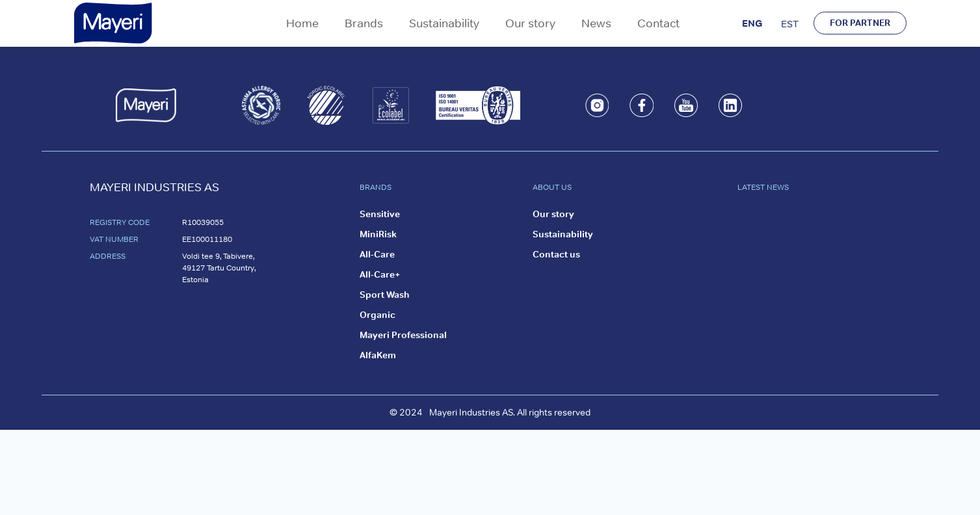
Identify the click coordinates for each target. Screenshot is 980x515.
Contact (658, 23)
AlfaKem (378, 355)
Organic (377, 315)
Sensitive (380, 214)
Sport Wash (385, 295)
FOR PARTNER (860, 23)
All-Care (377, 254)
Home (302, 23)
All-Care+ (380, 274)
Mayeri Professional (403, 335)
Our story (530, 23)
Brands (364, 23)
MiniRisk (378, 234)
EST (790, 24)
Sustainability (444, 23)
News (596, 23)
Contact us (556, 254)
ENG (752, 23)
